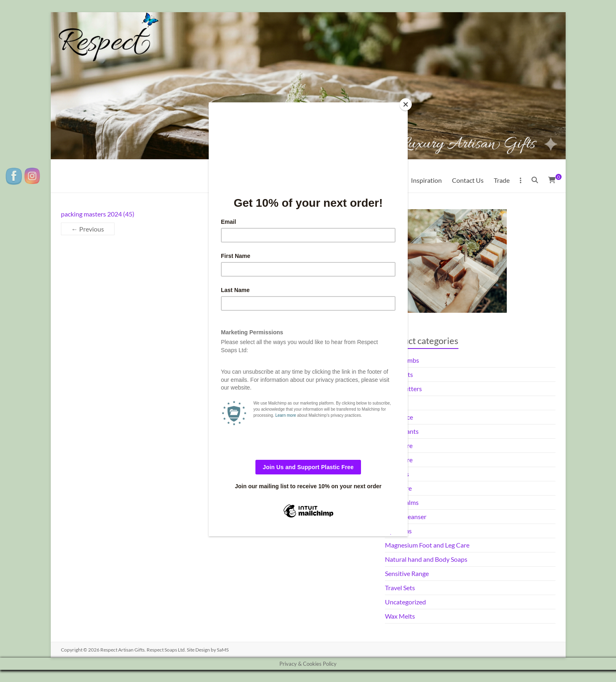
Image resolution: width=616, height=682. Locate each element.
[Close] (406, 104)
